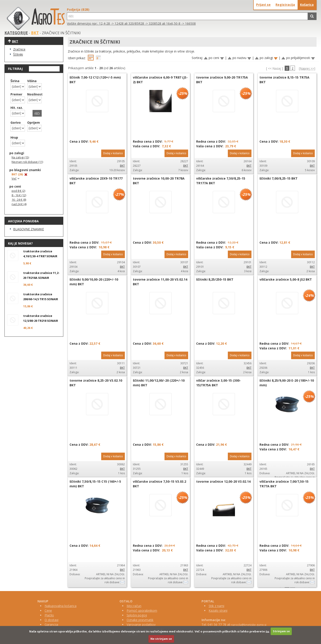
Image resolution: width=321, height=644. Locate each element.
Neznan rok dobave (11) (27, 162)
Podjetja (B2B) (78, 9)
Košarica (307, 5)
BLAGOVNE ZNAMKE (29, 229)
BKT (35, 33)
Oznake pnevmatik (140, 620)
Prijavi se (263, 5)
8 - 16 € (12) (19, 195)
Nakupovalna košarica (61, 606)
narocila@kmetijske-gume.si (249, 625)
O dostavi (51, 620)
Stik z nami (216, 606)
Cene (48, 611)
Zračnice (19, 49)
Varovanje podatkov (141, 625)
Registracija (285, 5)
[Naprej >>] (307, 68)
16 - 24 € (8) (19, 200)
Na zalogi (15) (20, 157)
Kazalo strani (218, 611)
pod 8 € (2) (18, 191)
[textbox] (187, 16)
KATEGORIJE (16, 33)
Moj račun (134, 606)
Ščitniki (18, 54)
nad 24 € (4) (19, 204)
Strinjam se (281, 631)
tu (267, 631)
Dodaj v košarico (113, 153)
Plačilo (49, 615)
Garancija (51, 625)
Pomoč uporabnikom (142, 611)
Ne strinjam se (161, 639)
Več (16, 179)
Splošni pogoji (137, 615)
